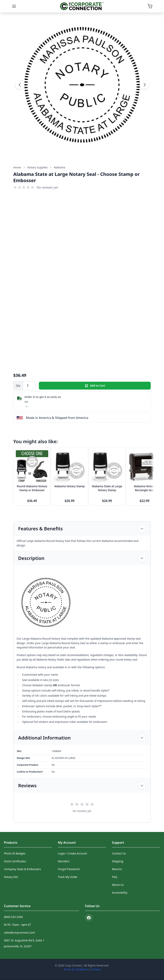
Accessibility (120, 893)
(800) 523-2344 (13, 917)
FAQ (115, 877)
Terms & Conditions (76, 969)
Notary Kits (11, 877)
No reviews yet (47, 187)
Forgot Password (69, 869)
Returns (117, 869)
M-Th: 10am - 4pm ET (17, 925)
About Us (118, 885)
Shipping (118, 861)
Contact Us (119, 853)
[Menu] (14, 6)
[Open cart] (150, 6)
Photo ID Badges (15, 853)
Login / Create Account (73, 853)
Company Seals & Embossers (22, 869)
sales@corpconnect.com (19, 933)
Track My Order (68, 877)
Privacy (96, 969)
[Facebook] (89, 918)
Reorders (64, 861)
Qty (18, 386)
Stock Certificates (15, 861)
